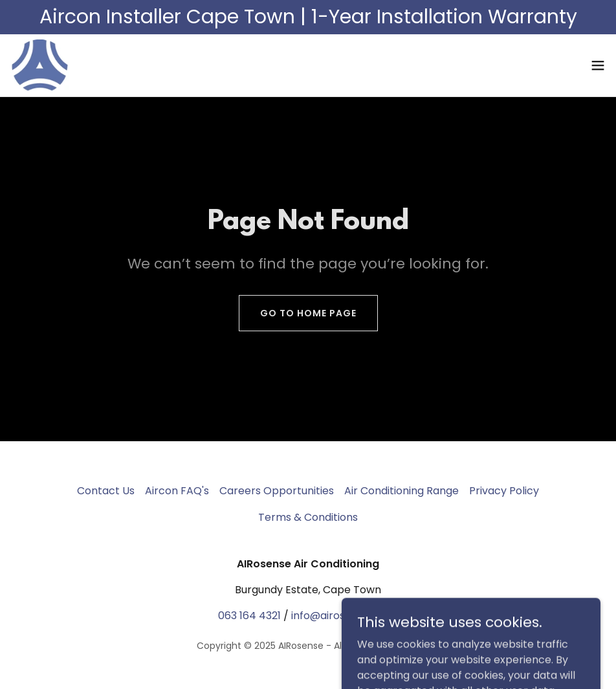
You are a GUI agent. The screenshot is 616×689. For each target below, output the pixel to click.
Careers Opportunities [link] (277, 491)
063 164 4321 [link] (249, 616)
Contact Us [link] (106, 491)
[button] (598, 65)
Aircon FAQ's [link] (177, 491)
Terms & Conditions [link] (308, 517)
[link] (40, 65)
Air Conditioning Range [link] (401, 491)
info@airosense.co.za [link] (345, 616)
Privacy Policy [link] (504, 491)
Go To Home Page (308, 313)
